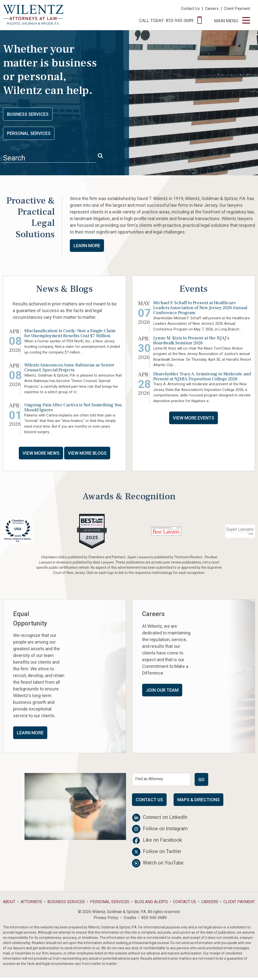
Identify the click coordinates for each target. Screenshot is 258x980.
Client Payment (237, 9)
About (9, 902)
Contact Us (190, 9)
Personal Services (29, 133)
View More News (41, 453)
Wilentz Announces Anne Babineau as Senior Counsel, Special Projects (69, 368)
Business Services (28, 114)
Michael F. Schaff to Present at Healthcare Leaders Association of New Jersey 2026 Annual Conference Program (200, 308)
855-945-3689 (154, 918)
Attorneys (31, 902)
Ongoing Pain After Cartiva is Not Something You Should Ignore (73, 408)
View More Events (193, 418)
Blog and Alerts (151, 902)
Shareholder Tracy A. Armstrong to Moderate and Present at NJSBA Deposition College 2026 (202, 377)
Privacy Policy (106, 918)
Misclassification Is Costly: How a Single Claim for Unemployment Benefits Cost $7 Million (70, 333)
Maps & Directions (198, 800)
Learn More (87, 246)
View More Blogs (87, 453)
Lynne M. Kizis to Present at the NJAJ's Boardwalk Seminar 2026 (191, 341)
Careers (212, 9)
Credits (130, 918)
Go (201, 780)
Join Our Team (162, 690)
